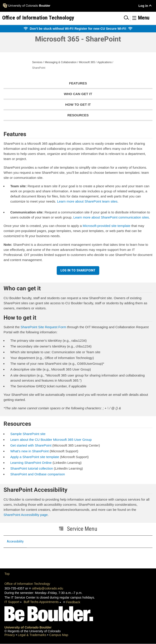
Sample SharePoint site (28, 434)
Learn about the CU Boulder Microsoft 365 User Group (51, 440)
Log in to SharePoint (78, 270)
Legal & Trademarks (32, 635)
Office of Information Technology (27, 584)
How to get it (78, 104)
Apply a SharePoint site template (35, 457)
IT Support (12, 602)
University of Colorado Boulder (28, 627)
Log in (143, 6)
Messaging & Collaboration (61, 62)
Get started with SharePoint (31, 445)
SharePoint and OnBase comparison (38, 474)
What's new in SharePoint (29, 451)
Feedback (73, 602)
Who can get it (78, 94)
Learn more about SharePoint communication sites (111, 217)
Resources (78, 115)
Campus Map (59, 635)
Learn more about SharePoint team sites (87, 201)
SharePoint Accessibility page (26, 515)
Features (78, 83)
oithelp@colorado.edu (47, 588)
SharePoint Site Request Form (43, 327)
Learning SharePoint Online (31, 463)
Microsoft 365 (87, 62)
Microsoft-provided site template (106, 226)
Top (7, 574)
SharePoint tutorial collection (31, 468)
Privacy (10, 635)
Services (37, 62)
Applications (104, 62)
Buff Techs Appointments (41, 602)
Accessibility (15, 541)
